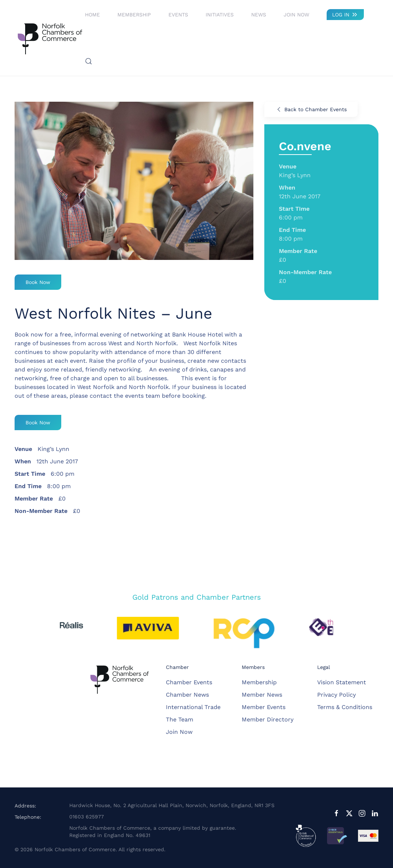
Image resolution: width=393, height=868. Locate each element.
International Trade (193, 707)
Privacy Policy (336, 695)
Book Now (38, 282)
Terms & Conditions (345, 707)
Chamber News (187, 695)
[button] (89, 61)
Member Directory (268, 719)
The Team (180, 719)
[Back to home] (50, 38)
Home (92, 15)
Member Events (264, 707)
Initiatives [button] (220, 15)
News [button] (259, 15)
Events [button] (178, 15)
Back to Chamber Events (311, 109)
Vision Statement (342, 682)
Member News (262, 695)
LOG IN (345, 15)
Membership (259, 682)
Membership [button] (134, 15)
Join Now (296, 15)
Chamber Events (189, 682)
